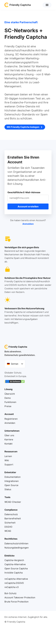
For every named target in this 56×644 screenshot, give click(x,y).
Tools (7, 497)
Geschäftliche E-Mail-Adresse (24, 192)
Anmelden (28, 224)
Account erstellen (28, 206)
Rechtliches (11, 539)
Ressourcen (11, 451)
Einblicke (9, 556)
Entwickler (10, 472)
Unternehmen (12, 431)
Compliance (11, 510)
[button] (47, 5)
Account (9, 414)
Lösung (9, 389)
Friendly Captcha (18, 347)
